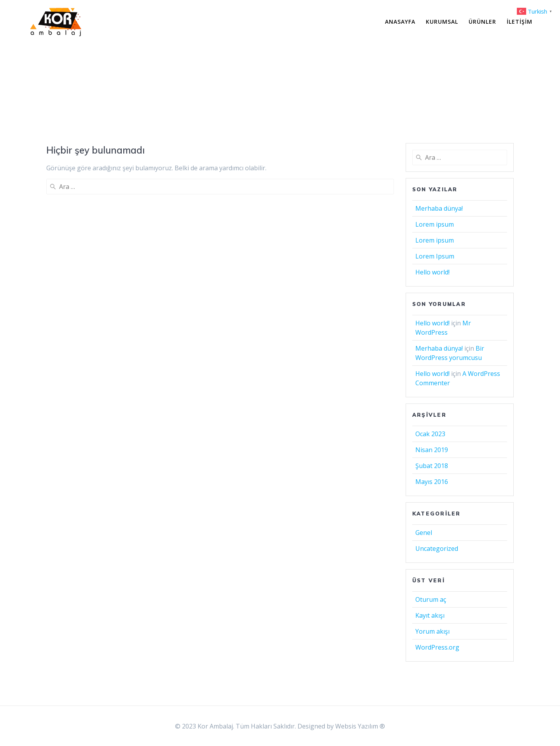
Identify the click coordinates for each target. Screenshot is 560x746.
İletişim (520, 22)
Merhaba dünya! (439, 208)
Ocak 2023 (430, 434)
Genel (424, 533)
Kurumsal (442, 22)
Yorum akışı (432, 631)
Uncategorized (437, 549)
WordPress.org (437, 647)
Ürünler (482, 22)
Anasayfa (400, 22)
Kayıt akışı (430, 615)
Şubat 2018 (432, 466)
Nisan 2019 (432, 450)
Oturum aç (431, 599)
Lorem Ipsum (435, 256)
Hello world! (432, 272)
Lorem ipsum (435, 224)
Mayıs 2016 (432, 482)
